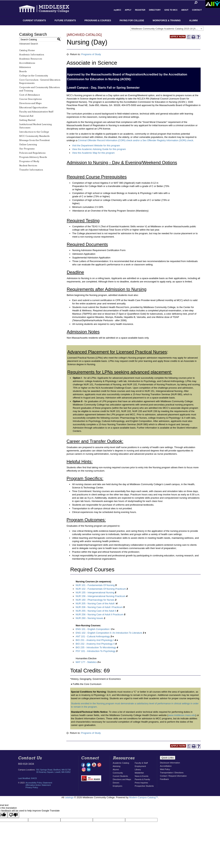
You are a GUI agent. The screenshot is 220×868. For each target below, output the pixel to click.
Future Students (65, 21)
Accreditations (27, 63)
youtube (94, 765)
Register (140, 10)
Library (138, 769)
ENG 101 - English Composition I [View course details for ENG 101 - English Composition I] (93, 629)
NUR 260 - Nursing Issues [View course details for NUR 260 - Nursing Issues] (89, 618)
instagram (83, 769)
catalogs (69, 797)
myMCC (117, 10)
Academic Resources (31, 59)
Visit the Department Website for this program (96, 145)
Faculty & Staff (141, 763)
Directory (155, 10)
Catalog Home (27, 50)
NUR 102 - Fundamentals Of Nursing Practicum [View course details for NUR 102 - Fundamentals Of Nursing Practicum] (101, 589)
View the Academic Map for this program (93, 153)
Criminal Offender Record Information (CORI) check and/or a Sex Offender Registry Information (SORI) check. (136, 140)
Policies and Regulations (32, 153)
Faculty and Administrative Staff (36, 112)
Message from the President (34, 140)
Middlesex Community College (48, 9)
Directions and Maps (30, 103)
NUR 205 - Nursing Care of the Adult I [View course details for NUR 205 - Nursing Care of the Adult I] (96, 603)
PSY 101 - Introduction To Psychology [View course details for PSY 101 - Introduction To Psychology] (96, 651)
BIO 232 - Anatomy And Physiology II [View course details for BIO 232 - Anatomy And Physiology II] (95, 644)
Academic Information (32, 54)
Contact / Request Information (173, 776)
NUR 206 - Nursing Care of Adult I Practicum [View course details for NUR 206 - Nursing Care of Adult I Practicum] (99, 607)
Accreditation (166, 766)
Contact (197, 10)
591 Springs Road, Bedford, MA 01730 (53, 770)
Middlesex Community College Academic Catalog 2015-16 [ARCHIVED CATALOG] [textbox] (167, 29)
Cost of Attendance (30, 95)
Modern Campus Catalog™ (144, 797)
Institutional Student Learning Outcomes (35, 126)
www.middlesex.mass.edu (182, 715)
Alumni (193, 21)
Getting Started (27, 120)
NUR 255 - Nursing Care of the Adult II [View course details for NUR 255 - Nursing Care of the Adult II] (96, 611)
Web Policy (165, 769)
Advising (117, 766)
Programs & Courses (98, 21)
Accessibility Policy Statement (39, 783)
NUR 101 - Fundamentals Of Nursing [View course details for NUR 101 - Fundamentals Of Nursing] (95, 585)
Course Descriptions (30, 99)
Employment (140, 766)
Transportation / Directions (172, 773)
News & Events (142, 776)
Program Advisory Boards (33, 157)
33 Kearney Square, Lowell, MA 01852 (53, 772)
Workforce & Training (167, 21)
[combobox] (167, 29)
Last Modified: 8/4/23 (27, 778)
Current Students (34, 21)
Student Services (28, 165)
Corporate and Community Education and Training (39, 89)
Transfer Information (31, 170)
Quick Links (167, 758)
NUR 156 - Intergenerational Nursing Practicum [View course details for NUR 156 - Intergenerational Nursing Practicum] (100, 596)
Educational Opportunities (33, 107)
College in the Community (34, 76)
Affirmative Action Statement (38, 785)
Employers (117, 786)
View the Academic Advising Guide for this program (99, 149)
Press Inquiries (141, 783)
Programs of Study (29, 161)
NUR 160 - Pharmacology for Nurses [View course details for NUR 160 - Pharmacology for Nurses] (95, 600)
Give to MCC (171, 10)
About (185, 10)
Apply (128, 10)
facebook (83, 765)
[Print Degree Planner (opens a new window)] (189, 37)
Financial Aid (26, 116)
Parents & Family (142, 779)
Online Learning (28, 144)
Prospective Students (144, 786)
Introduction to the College (34, 132)
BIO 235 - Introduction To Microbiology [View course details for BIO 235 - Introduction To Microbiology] (96, 647)
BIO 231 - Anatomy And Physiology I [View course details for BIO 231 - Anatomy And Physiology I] (95, 640)
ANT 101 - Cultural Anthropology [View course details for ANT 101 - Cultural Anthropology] (93, 636)
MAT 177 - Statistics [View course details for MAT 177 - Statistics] (86, 662)
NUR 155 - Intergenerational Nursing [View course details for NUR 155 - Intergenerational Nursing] (95, 592)
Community (118, 773)
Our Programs (27, 149)
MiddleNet (139, 773)
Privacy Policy (32, 787)
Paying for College (132, 21)
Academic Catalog (121, 763)
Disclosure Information (170, 763)
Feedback (164, 779)
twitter (89, 765)
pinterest (99, 765)
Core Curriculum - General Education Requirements (40, 81)
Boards (23, 71)
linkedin (89, 769)
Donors (116, 783)
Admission (25, 67)
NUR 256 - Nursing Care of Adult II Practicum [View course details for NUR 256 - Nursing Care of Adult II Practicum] (99, 614)
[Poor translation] (13, 815)
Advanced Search (29, 44)
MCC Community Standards (34, 136)
